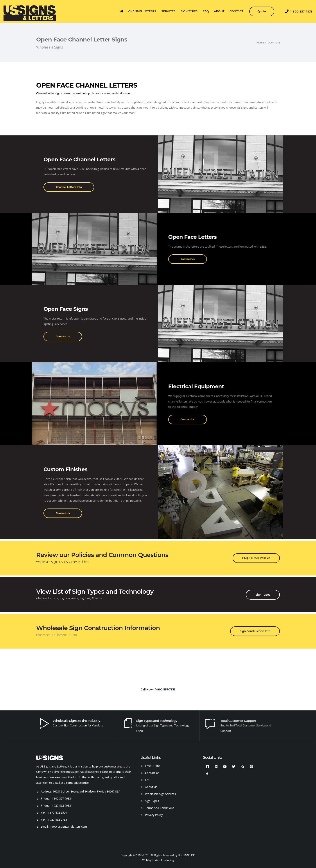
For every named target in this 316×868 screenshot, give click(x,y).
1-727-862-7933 (61, 805)
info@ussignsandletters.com (68, 827)
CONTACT (236, 11)
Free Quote (152, 766)
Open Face (274, 42)
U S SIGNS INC (187, 855)
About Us (151, 787)
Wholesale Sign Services (160, 794)
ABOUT (219, 11)
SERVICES (168, 11)
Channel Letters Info (69, 187)
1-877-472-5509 (57, 812)
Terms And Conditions (160, 808)
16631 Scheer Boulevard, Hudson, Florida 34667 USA (86, 791)
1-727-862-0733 (57, 819)
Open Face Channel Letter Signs (82, 39)
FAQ (206, 11)
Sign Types (152, 801)
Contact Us (152, 773)
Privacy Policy (154, 815)
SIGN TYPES (189, 11)
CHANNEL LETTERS (142, 11)
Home (260, 42)
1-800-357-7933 (299, 11)
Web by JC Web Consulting (158, 860)
